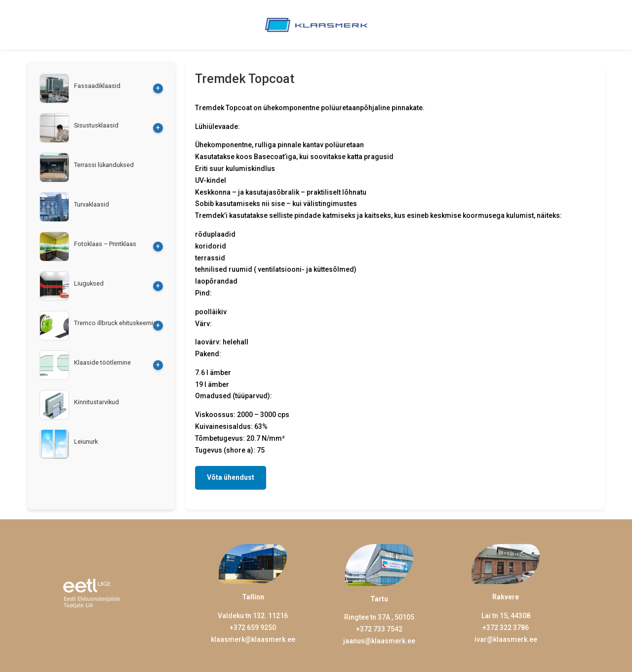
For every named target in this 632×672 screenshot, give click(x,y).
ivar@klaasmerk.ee (506, 639)
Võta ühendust (231, 477)
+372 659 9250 (253, 628)
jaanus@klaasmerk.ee (379, 641)
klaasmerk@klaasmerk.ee (253, 639)
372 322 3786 (508, 628)
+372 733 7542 (379, 629)
